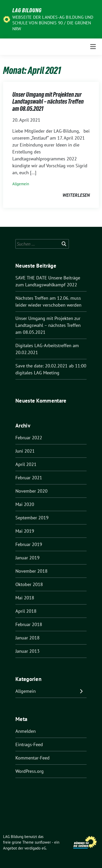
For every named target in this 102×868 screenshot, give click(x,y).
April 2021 (26, 464)
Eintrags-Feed (29, 744)
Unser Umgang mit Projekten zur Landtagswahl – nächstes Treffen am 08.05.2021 (48, 102)
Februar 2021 (29, 478)
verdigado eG (35, 848)
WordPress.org (30, 771)
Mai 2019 (25, 531)
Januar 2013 (27, 651)
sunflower (43, 842)
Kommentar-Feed (33, 758)
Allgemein (21, 184)
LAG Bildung (27, 10)
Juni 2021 (25, 451)
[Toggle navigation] (93, 47)
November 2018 (31, 571)
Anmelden (26, 731)
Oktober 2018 (29, 584)
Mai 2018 (25, 598)
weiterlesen (76, 195)
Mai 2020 (25, 504)
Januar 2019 (27, 558)
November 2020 (31, 491)
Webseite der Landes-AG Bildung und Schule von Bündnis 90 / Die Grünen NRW (53, 23)
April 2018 (26, 611)
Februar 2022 (29, 438)
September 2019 (32, 518)
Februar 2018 (29, 624)
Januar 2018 (27, 638)
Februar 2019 (29, 544)
